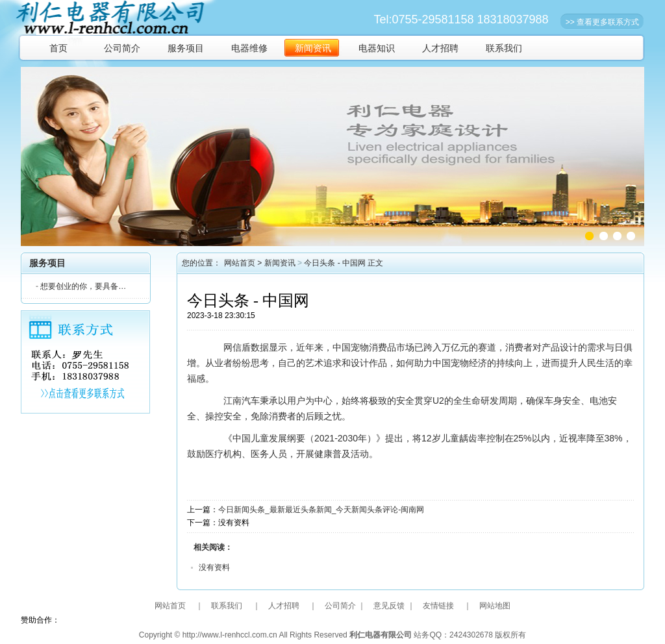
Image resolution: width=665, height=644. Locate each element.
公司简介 (122, 48)
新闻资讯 (313, 48)
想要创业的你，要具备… (81, 286)
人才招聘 (440, 48)
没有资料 (214, 567)
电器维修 (249, 48)
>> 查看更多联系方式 (602, 22)
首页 (58, 48)
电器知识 (377, 48)
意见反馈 (389, 606)
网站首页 (240, 263)
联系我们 (504, 48)
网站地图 (495, 606)
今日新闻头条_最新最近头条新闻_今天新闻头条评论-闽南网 (321, 510)
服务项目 (186, 48)
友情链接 (438, 606)
